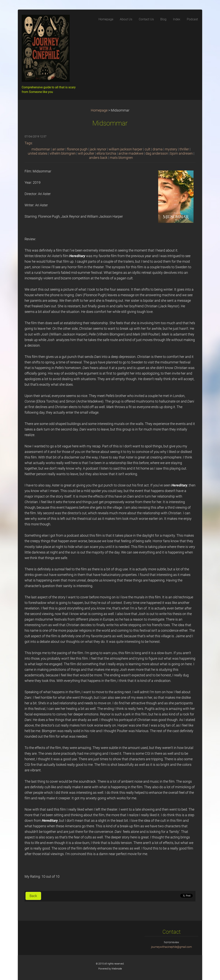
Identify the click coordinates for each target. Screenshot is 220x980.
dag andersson (157, 153)
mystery (171, 149)
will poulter (86, 153)
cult (148, 149)
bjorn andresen (182, 153)
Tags (28, 143)
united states (38, 153)
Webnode (117, 969)
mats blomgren (121, 158)
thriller (184, 149)
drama (158, 149)
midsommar (41, 149)
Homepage (99, 110)
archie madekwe (131, 153)
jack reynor (98, 149)
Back (33, 896)
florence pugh (77, 149)
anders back (98, 158)
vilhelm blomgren (63, 153)
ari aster (59, 149)
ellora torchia (106, 153)
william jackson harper (126, 149)
